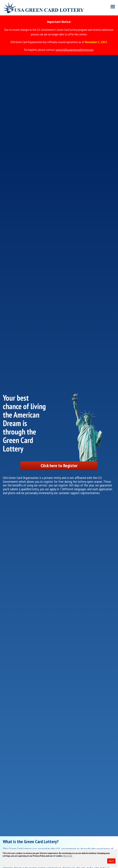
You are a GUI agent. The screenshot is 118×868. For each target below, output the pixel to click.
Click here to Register (59, 466)
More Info (68, 856)
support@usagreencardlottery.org (74, 50)
